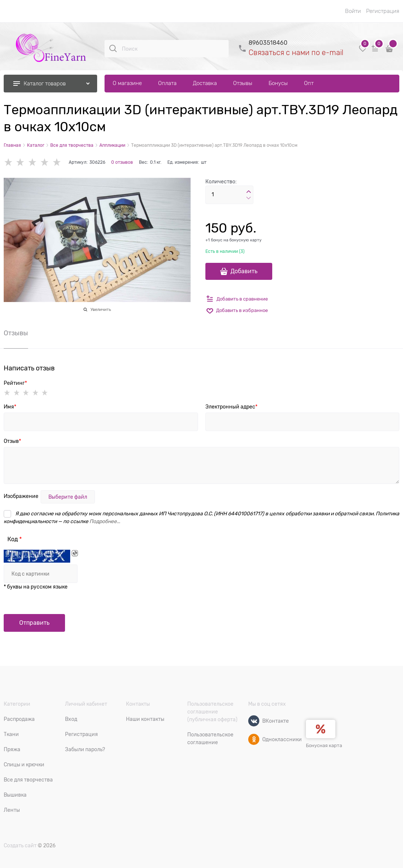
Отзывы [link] (16, 333)
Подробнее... (105, 521)
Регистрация (383, 11)
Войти (353, 11)
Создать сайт (20, 845)
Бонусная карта (324, 745)
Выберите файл (68, 497)
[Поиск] (113, 48)
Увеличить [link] (101, 309)
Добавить (244, 271)
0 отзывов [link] (122, 162)
